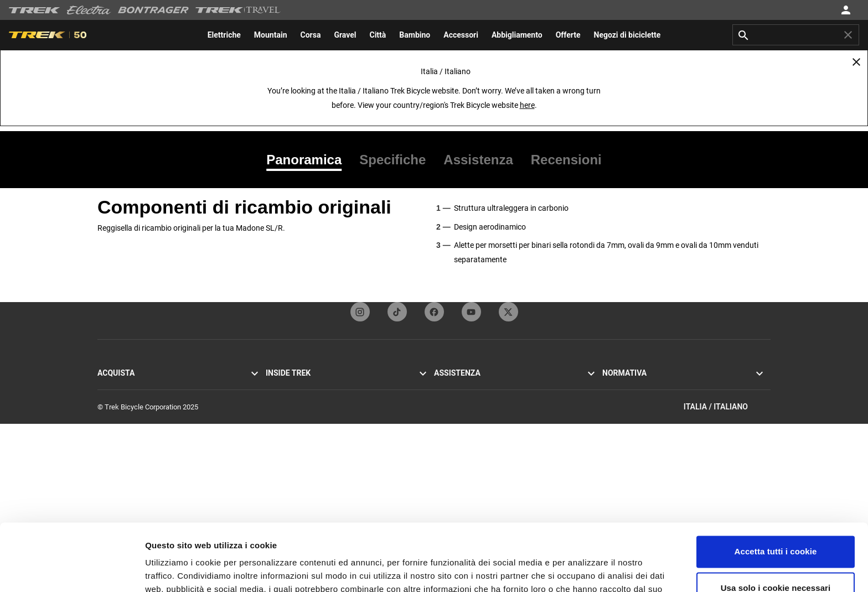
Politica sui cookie (631, 400)
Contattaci (450, 400)
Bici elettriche (118, 427)
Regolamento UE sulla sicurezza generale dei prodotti (685, 440)
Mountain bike (119, 400)
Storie (275, 387)
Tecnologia (283, 427)
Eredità (277, 414)
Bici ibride (113, 414)
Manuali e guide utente (469, 453)
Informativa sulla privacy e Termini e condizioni (675, 387)
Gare (273, 440)
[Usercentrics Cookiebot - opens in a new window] (72, 570)
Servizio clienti (456, 387)
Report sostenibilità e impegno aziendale (329, 453)
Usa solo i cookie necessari (776, 525)
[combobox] (796, 35)
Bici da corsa (117, 387)
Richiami (616, 414)
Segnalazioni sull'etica (637, 427)
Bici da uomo (118, 440)
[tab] (308, 160)
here (527, 105)
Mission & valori (290, 400)
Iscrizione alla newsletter (472, 414)
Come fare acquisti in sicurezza (483, 440)
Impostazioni (171, 570)
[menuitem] (224, 35)
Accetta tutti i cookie (776, 489)
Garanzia (448, 427)
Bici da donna (118, 453)
